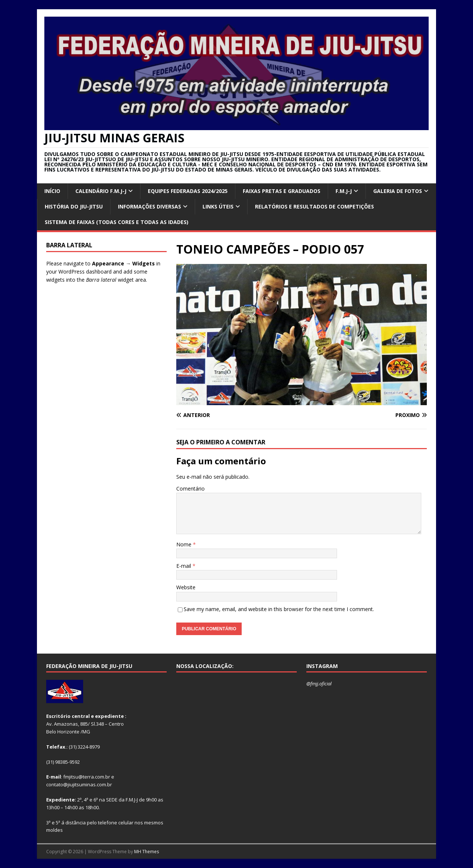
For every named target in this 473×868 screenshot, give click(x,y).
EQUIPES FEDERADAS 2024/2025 (188, 191)
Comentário (190, 489)
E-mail (184, 566)
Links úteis (218, 206)
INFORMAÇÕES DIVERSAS (149, 206)
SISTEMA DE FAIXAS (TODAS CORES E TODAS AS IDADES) (117, 222)
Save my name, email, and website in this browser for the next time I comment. (279, 609)
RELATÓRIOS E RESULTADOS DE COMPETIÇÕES (314, 206)
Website (186, 587)
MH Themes (147, 852)
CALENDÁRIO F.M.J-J (101, 191)
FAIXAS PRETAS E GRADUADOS (282, 191)
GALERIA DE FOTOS (398, 191)
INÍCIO (52, 191)
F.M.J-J (344, 191)
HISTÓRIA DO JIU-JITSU (74, 206)
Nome (185, 544)
